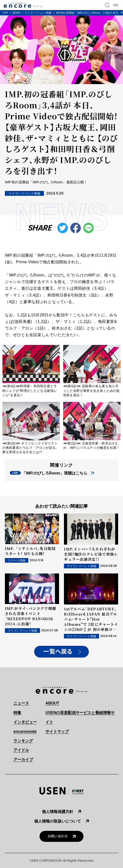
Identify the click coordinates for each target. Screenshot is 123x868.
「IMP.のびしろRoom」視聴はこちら (55, 473)
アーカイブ (23, 760)
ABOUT (52, 703)
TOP (5, 13)
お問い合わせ (58, 836)
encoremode (25, 731)
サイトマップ (57, 731)
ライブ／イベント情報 (38, 13)
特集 (17, 713)
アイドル (21, 750)
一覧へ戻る (58, 652)
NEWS (16, 13)
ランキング (23, 741)
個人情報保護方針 (58, 812)
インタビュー (25, 722)
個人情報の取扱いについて (58, 821)
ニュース (21, 703)
